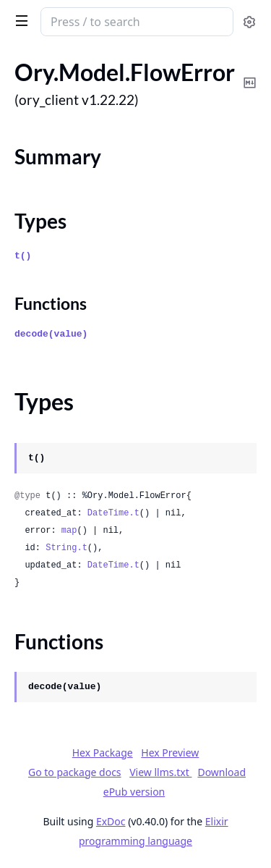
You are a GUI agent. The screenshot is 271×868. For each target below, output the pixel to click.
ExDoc (111, 821)
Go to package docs (75, 772)
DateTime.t (113, 513)
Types (40, 221)
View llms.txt (160, 772)
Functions (51, 303)
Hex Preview (170, 753)
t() (23, 256)
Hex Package (103, 753)
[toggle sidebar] (19, 20)
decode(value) (51, 334)
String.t (66, 548)
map (69, 531)
